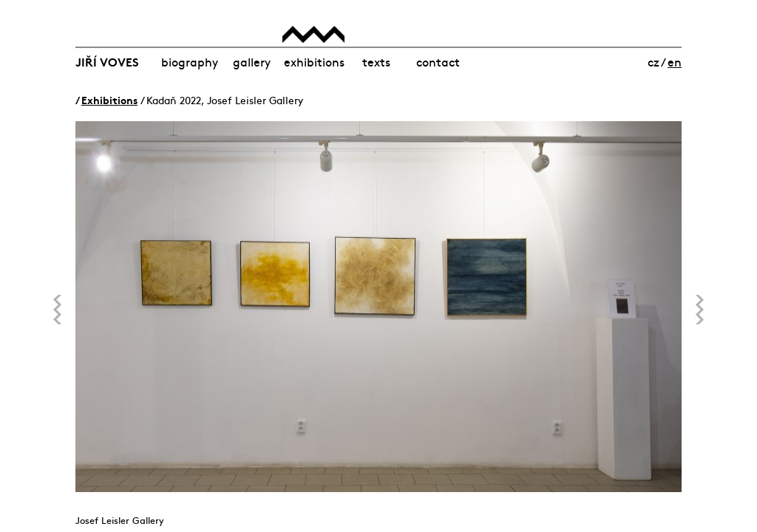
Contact (438, 61)
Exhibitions (314, 61)
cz (654, 61)
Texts (376, 61)
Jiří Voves (107, 61)
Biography (190, 61)
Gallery (252, 61)
